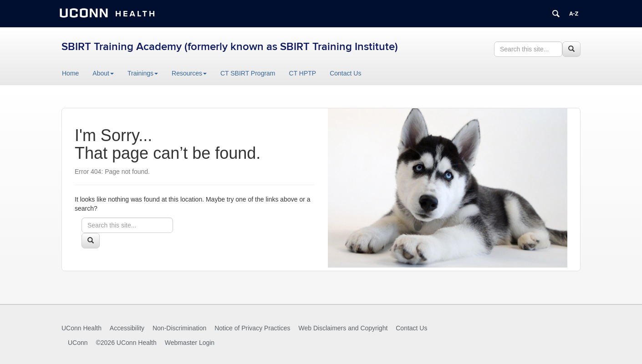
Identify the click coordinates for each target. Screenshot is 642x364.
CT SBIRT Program (248, 73)
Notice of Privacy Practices (252, 328)
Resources (189, 73)
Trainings (143, 73)
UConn (78, 343)
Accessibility (127, 328)
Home (70, 73)
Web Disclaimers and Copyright (343, 328)
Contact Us (345, 73)
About (103, 73)
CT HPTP (303, 73)
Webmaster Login (190, 343)
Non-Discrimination (179, 328)
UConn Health (82, 328)
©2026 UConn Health (126, 343)
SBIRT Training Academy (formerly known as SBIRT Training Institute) (230, 47)
